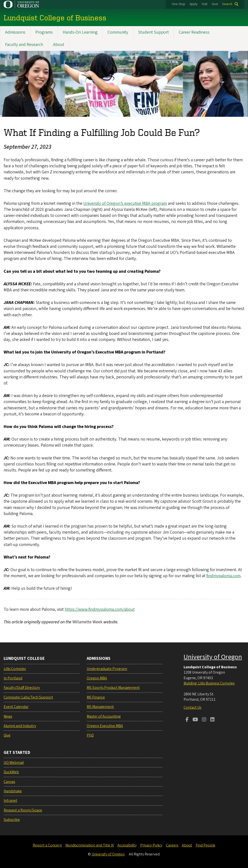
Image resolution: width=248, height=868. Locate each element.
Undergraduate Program (107, 669)
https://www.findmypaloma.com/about (100, 609)
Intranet (10, 801)
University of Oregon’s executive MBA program (125, 203)
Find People (205, 845)
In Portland (13, 678)
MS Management (100, 707)
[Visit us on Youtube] (195, 720)
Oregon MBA (97, 678)
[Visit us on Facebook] (187, 720)
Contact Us (192, 707)
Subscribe (12, 820)
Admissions (15, 32)
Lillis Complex (15, 669)
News (8, 716)
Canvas (9, 782)
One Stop (178, 4)
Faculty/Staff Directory (22, 688)
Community (118, 32)
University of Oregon (213, 657)
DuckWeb (11, 772)
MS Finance (96, 697)
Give (215, 4)
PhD (90, 735)
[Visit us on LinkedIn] (212, 720)
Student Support (153, 32)
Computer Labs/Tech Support (28, 697)
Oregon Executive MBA (105, 726)
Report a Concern (47, 845)
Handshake (13, 791)
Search (227, 4)
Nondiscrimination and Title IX (90, 845)
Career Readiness (194, 32)
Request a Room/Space (23, 810)
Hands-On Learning (80, 32)
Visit (205, 4)
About (59, 45)
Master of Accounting (104, 716)
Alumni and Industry (20, 726)
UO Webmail (14, 763)
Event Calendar (16, 707)
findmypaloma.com (223, 576)
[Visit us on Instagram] (204, 720)
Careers (172, 845)
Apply (194, 4)
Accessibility (127, 845)
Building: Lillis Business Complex (209, 683)
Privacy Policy (151, 845)
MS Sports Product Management (113, 688)
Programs (44, 32)
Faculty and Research (24, 45)
